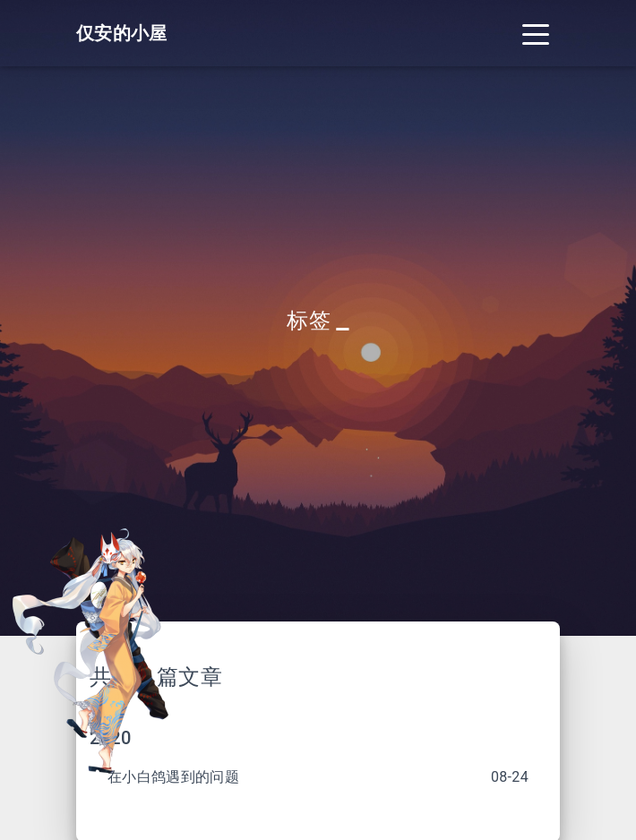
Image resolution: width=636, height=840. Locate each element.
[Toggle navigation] (536, 33)
